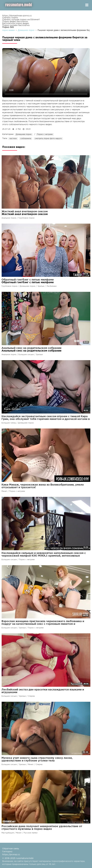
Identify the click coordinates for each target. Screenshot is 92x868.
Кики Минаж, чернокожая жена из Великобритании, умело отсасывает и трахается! (43, 486)
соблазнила (26, 139)
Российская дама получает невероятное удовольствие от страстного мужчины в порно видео (42, 828)
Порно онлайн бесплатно (16, 25)
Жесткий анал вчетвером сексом (25, 212)
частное (13, 139)
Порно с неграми (45, 134)
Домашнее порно (24, 134)
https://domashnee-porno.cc (17, 16)
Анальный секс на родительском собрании (31, 348)
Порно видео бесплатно (15, 22)
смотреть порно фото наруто (48, 139)
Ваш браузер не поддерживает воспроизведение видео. (46, 73)
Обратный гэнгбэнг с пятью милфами (28, 280)
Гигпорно (7, 852)
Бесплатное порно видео (16, 23)
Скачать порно (10, 18)
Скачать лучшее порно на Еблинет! (21, 20)
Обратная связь (11, 849)
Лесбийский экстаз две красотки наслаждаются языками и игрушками (43, 691)
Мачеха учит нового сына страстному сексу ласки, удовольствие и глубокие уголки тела (37, 759)
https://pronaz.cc (11, 855)
